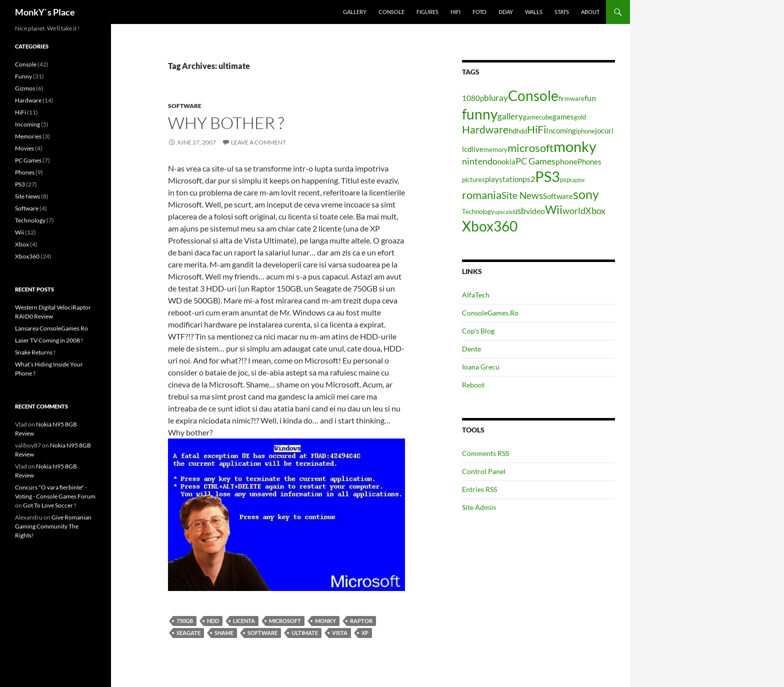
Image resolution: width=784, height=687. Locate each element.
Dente (471, 349)
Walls (534, 12)
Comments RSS (485, 453)
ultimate (305, 633)
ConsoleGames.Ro (490, 313)
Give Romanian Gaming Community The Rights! (53, 526)
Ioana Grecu (481, 367)
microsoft (285, 621)
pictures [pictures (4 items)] (473, 179)
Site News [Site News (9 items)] (522, 195)
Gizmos (25, 88)
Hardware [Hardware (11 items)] (485, 129)
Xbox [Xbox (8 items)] (595, 210)
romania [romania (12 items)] (482, 195)
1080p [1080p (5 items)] (473, 98)
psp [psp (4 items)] (565, 179)
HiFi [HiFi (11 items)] (536, 129)
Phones (25, 172)
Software (185, 106)
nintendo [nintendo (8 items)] (480, 161)
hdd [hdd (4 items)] (522, 131)
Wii (19, 232)
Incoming (27, 124)
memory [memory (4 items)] (495, 149)
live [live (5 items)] (477, 149)
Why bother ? (226, 123)
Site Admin (479, 507)
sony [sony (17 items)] (586, 194)
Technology (30, 220)
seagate (188, 633)
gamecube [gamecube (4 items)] (538, 117)
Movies (24, 148)
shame (224, 633)
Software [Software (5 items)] (558, 196)
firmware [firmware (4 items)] (571, 98)
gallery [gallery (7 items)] (510, 116)
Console (391, 12)
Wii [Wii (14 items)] (554, 209)
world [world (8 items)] (574, 210)
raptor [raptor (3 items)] (577, 180)
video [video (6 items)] (535, 211)
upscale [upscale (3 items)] (504, 212)
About (590, 12)
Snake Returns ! (35, 352)
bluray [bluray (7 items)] (496, 98)
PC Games (28, 160)
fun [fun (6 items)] (590, 98)
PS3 (20, 184)
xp (365, 633)
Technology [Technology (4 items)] (478, 211)
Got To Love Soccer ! (49, 505)
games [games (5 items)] (563, 117)
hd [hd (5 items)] (512, 131)
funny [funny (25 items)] (480, 114)
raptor (361, 621)
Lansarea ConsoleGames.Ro (51, 328)
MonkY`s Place (45, 12)
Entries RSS (479, 489)
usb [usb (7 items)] (519, 211)
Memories (28, 136)
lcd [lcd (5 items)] (467, 149)
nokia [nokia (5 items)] (506, 162)
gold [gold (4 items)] (580, 117)
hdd (213, 621)
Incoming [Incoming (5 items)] (561, 131)
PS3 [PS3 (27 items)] (547, 176)
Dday (506, 12)
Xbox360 (27, 256)
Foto (479, 12)
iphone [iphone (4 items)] (585, 131)
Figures (427, 12)
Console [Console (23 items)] (533, 96)
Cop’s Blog (478, 331)
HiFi (455, 12)
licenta (244, 621)
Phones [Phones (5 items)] (589, 162)
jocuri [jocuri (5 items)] (604, 131)
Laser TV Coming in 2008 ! (49, 340)
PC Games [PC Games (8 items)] (535, 161)
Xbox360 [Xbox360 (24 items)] (490, 226)
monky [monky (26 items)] (575, 146)
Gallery (355, 12)
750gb (185, 621)
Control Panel (484, 471)
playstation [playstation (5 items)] (504, 179)
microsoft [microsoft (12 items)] (530, 148)
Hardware (28, 100)
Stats (562, 12)
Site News (27, 196)
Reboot (473, 385)
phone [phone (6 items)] (566, 161)
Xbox (22, 244)
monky (325, 621)
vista (340, 633)
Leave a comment (258, 142)
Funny (23, 76)
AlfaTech (476, 295)
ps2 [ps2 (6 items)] (529, 179)
